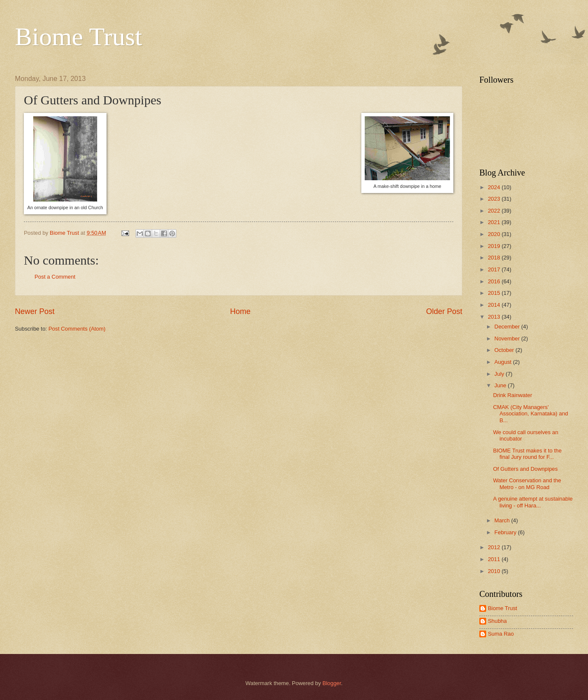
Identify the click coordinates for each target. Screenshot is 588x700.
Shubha (497, 621)
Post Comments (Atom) (77, 329)
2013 (495, 317)
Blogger (332, 683)
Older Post (444, 311)
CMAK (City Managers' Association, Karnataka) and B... (530, 414)
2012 (495, 547)
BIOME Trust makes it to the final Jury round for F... (527, 454)
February (506, 532)
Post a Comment (55, 277)
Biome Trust (78, 37)
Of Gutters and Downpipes (525, 469)
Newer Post (35, 311)
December (508, 327)
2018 (495, 258)
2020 (495, 234)
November (508, 338)
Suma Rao (501, 634)
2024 (495, 187)
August (504, 362)
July (500, 374)
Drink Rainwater (513, 395)
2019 (495, 246)
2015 (495, 293)
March (503, 520)
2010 (495, 571)
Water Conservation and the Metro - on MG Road (527, 484)
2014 (495, 305)
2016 (495, 281)
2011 (495, 559)
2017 (495, 269)
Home (240, 311)
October (505, 350)
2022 (495, 211)
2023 (495, 199)
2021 (495, 222)
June (501, 385)
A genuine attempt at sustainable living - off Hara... (533, 502)
